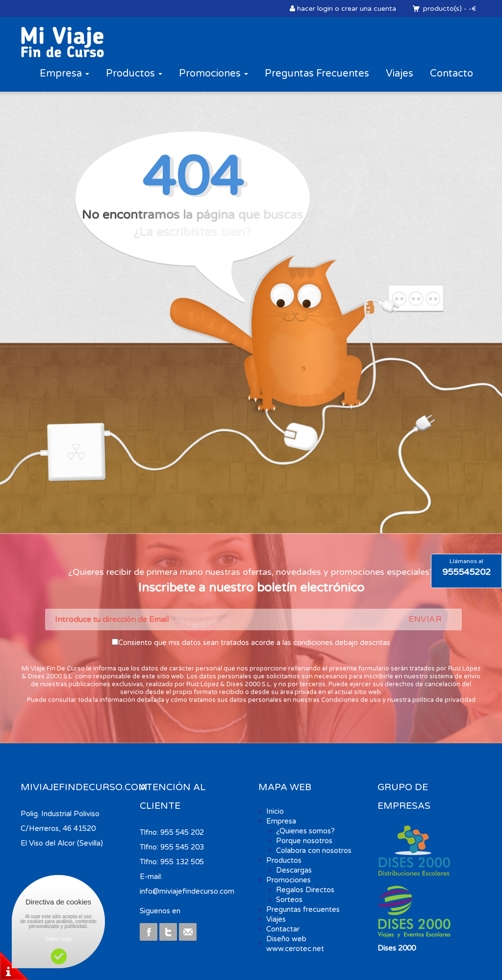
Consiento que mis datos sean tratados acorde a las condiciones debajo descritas (254, 643)
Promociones (213, 74)
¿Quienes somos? (305, 831)
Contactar (283, 929)
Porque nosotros (304, 841)
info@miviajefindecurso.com (187, 891)
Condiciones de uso (351, 700)
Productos (134, 74)
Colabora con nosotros (314, 851)
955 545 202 (182, 832)
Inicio (275, 811)
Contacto (452, 74)
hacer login (315, 9)
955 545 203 (182, 847)
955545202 (466, 572)
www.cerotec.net (295, 949)
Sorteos (289, 900)
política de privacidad (444, 700)
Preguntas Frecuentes (317, 74)
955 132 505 (182, 862)
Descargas (294, 870)
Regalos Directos (305, 890)
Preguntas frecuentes (303, 909)
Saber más (58, 939)
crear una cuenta (369, 9)
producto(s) (442, 9)
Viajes (400, 74)
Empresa (64, 74)
